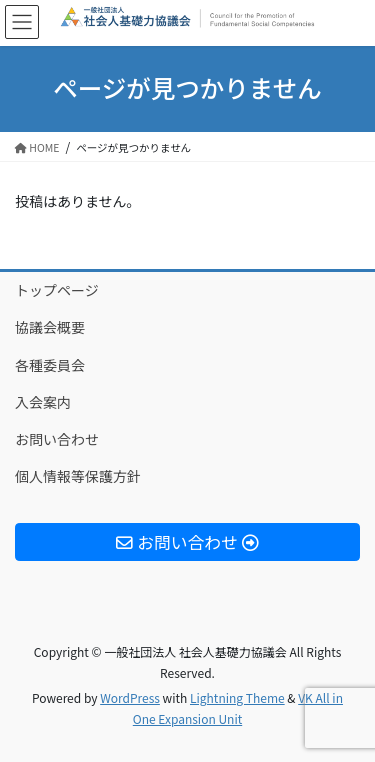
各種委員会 (50, 365)
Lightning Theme (237, 697)
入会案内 (43, 402)
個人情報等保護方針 (78, 476)
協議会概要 (50, 327)
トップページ (57, 290)
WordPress (130, 697)
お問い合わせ (57, 439)
